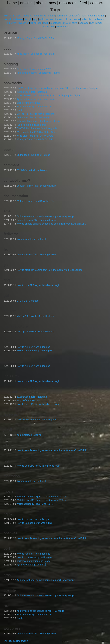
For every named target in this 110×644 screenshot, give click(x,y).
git (31, 19)
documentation (96, 16)
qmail (98, 23)
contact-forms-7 (77, 16)
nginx (74, 23)
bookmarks (41, 16)
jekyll (34, 23)
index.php (86, 19)
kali (40, 23)
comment (62, 16)
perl (92, 23)
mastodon (56, 23)
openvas (83, 23)
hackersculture (63, 19)
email (9, 19)
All (6, 634)
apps (19, 16)
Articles (12, 634)
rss (53, 27)
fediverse (18, 19)
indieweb (12, 23)
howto (76, 19)
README (10, 16)
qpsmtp (45, 27)
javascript (24, 23)
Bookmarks (22, 634)
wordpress (62, 27)
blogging (28, 16)
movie (66, 23)
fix (26, 19)
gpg (36, 19)
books (51, 16)
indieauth (98, 19)
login (46, 23)
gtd (41, 19)
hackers (49, 19)
